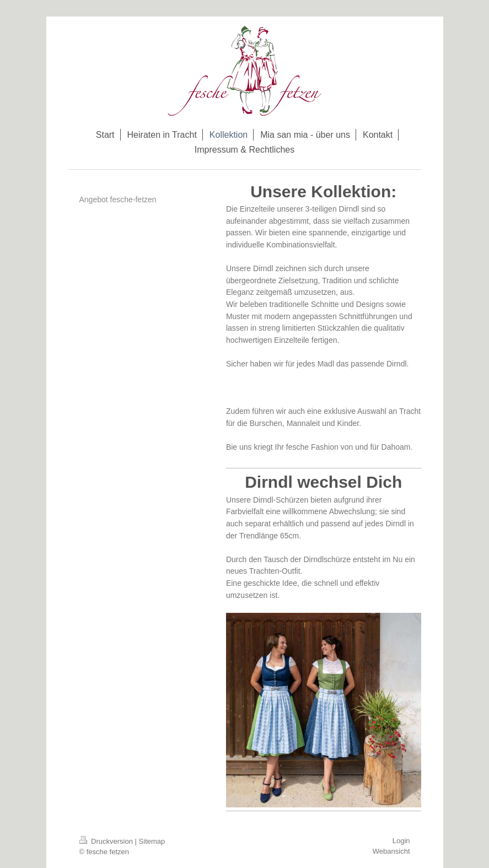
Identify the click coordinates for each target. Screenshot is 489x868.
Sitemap (152, 841)
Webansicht (391, 851)
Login (401, 841)
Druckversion (107, 841)
